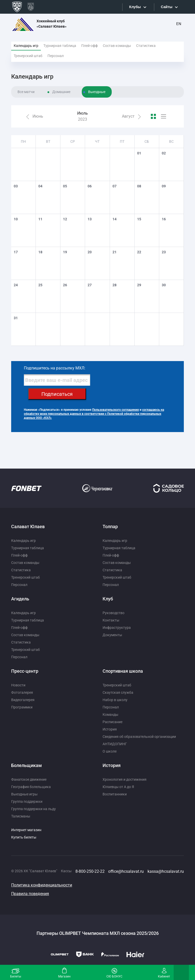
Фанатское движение (29, 779)
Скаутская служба (118, 692)
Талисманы (21, 816)
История (110, 729)
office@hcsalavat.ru (126, 871)
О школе (110, 751)
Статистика (146, 46)
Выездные (97, 92)
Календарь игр (26, 46)
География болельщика (31, 787)
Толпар (110, 527)
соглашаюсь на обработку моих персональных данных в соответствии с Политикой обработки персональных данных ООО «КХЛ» (94, 414)
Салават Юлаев (28, 527)
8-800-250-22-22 (90, 871)
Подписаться (57, 394)
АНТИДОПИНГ (115, 744)
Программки (22, 707)
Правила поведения (30, 894)
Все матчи (26, 92)
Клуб (108, 599)
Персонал (56, 56)
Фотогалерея (22, 692)
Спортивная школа (123, 671)
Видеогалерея (23, 700)
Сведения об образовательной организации (139, 737)
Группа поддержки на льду (34, 809)
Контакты (111, 620)
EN (179, 24)
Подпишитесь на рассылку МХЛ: (55, 368)
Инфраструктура (117, 628)
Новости (18, 685)
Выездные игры (24, 794)
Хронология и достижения (125, 779)
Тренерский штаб (28, 56)
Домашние (61, 92)
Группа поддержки (27, 801)
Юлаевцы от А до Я (118, 787)
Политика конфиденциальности (42, 885)
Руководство (113, 613)
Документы (112, 635)
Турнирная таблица (60, 46)
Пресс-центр (25, 671)
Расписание (112, 722)
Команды (110, 715)
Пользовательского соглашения (116, 410)
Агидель (20, 599)
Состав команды (117, 46)
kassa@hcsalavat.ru (166, 871)
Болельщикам (27, 765)
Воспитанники (115, 794)
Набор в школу (115, 700)
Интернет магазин (26, 830)
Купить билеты (24, 837)
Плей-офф (90, 46)
